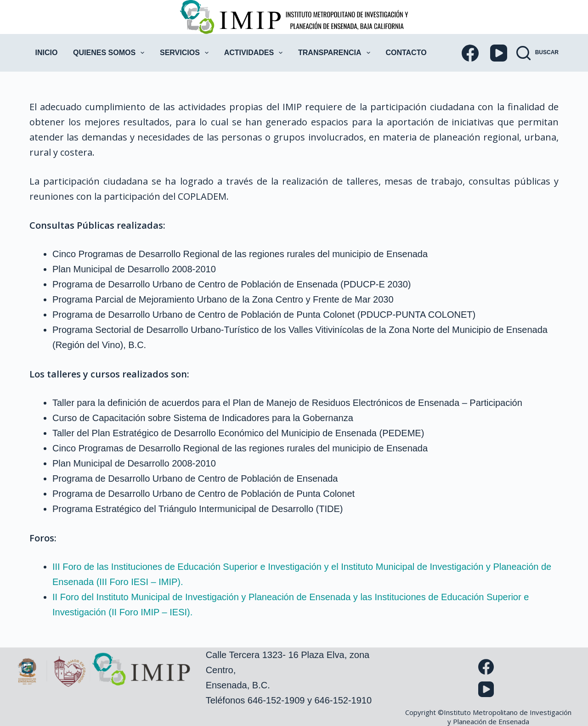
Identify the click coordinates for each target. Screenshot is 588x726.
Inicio (47, 53)
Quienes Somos (110, 53)
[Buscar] (537, 53)
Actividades (255, 53)
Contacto (406, 53)
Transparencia (336, 53)
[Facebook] (470, 53)
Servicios (186, 53)
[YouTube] (499, 53)
